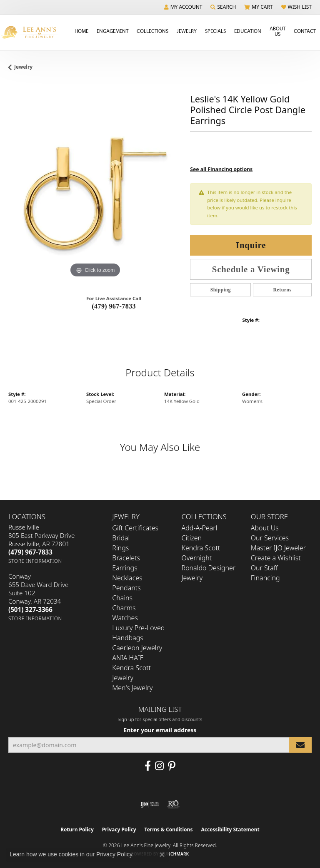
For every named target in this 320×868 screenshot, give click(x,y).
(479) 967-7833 (114, 306)
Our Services (270, 538)
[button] (183, 7)
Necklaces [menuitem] (127, 578)
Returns (282, 290)
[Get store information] (35, 561)
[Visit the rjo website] (173, 804)
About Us (277, 31)
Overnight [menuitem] (197, 558)
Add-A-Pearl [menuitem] (200, 528)
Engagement (112, 31)
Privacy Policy (119, 829)
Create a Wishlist (276, 558)
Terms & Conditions (169, 829)
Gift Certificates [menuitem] (135, 528)
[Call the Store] (30, 552)
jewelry (23, 67)
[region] (95, 193)
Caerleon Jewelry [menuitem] (137, 648)
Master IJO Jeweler (278, 548)
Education (248, 31)
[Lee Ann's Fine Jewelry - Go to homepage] (33, 32)
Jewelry (187, 31)
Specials (215, 31)
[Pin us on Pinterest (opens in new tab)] (172, 766)
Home (81, 31)
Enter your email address (160, 730)
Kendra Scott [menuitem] (201, 548)
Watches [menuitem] (125, 618)
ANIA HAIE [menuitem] (128, 658)
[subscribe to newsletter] (300, 745)
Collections (152, 31)
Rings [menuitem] (120, 548)
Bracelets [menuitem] (126, 558)
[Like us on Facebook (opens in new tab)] (148, 766)
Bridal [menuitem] (121, 538)
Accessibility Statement (230, 829)
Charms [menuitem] (124, 608)
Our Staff (264, 568)
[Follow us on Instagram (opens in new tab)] (159, 766)
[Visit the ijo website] (150, 804)
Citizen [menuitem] (192, 538)
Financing (265, 578)
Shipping (221, 290)
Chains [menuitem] (122, 598)
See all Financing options (221, 169)
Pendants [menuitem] (126, 588)
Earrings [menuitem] (125, 568)
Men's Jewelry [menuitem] (132, 688)
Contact (305, 31)
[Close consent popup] (162, 855)
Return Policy (77, 829)
